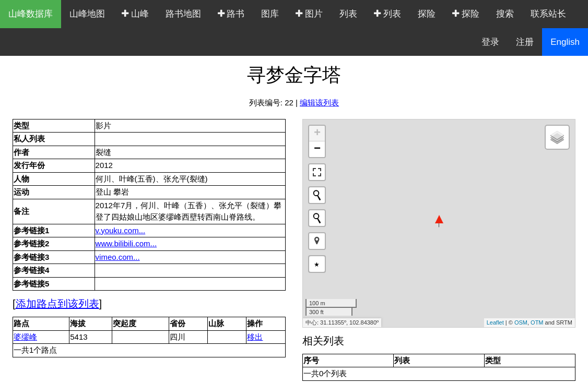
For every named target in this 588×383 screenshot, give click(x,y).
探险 (427, 14)
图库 (270, 14)
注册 (525, 42)
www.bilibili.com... (126, 243)
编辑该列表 (319, 103)
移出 (255, 337)
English (565, 42)
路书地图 (183, 14)
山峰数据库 (31, 14)
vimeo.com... (118, 257)
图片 (309, 14)
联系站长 (548, 14)
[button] (317, 241)
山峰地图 (87, 14)
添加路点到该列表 (57, 304)
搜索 (505, 14)
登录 (490, 42)
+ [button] (317, 134)
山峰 (135, 14)
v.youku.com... (121, 230)
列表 (348, 14)
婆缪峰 (25, 337)
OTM (537, 322)
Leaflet (495, 322)
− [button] (317, 149)
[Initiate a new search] (317, 195)
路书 (231, 14)
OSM (521, 322)
